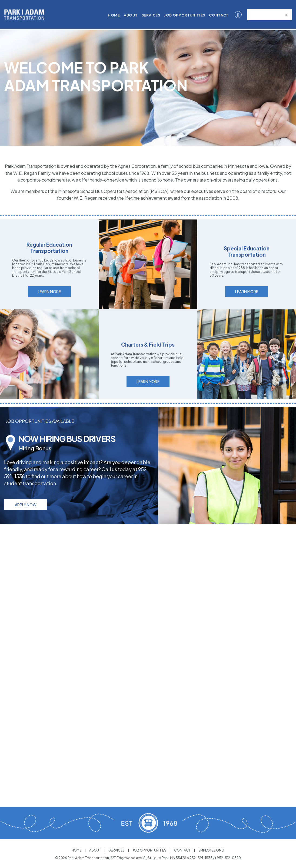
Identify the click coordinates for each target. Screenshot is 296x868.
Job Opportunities (185, 15)
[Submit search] (286, 15)
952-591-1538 (201, 858)
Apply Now (26, 520)
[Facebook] (238, 15)
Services (151, 15)
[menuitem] (114, 15)
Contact (219, 15)
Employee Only (213, 850)
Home (114, 15)
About (131, 15)
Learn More (49, 307)
